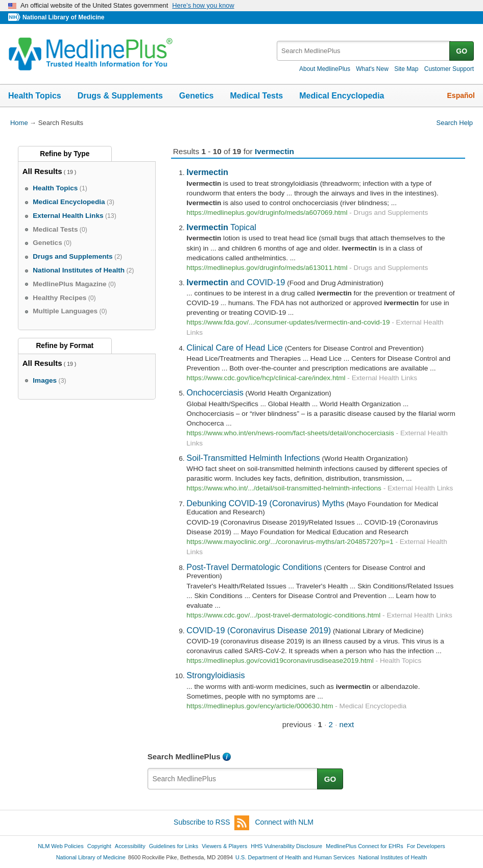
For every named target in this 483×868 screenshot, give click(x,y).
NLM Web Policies (61, 846)
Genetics (197, 96)
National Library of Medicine (63, 17)
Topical (221, 227)
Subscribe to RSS (211, 823)
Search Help (455, 123)
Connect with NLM (284, 822)
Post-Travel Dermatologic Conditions (254, 567)
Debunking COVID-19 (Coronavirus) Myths (265, 503)
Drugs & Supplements (120, 96)
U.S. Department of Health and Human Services (295, 857)
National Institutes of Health (393, 857)
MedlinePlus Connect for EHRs (364, 846)
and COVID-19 (236, 282)
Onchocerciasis (215, 392)
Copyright (99, 846)
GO (462, 51)
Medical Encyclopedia (342, 96)
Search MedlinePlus (184, 757)
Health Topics (35, 96)
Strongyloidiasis (215, 675)
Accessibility (130, 846)
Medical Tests (256, 96)
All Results (42, 171)
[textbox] (364, 51)
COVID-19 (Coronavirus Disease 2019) (259, 630)
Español (461, 95)
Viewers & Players (224, 846)
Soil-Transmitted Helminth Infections (253, 458)
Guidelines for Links (174, 846)
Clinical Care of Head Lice (235, 348)
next (347, 724)
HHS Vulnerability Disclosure (286, 846)
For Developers (426, 846)
